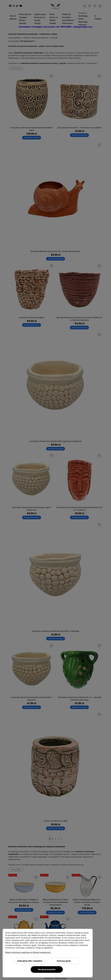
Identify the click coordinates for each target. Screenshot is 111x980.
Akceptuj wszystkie (47, 969)
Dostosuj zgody (64, 961)
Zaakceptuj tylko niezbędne (30, 961)
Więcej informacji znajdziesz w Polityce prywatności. (28, 952)
